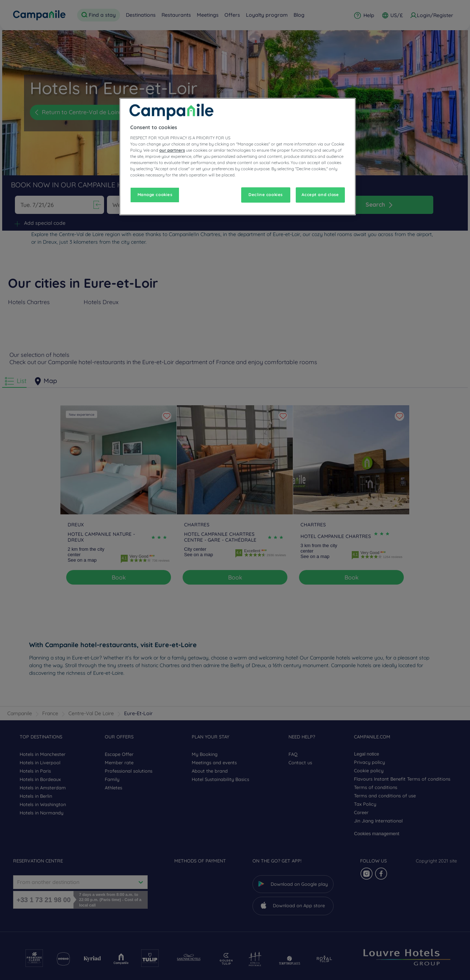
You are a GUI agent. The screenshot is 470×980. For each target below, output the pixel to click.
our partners (172, 150)
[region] (238, 157)
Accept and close (320, 195)
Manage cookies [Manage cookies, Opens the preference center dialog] (155, 195)
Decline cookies (266, 195)
